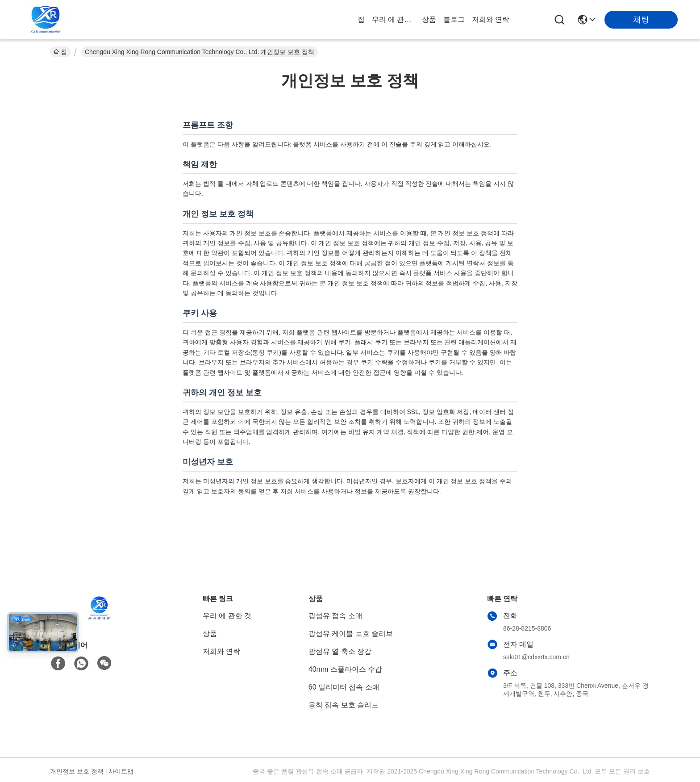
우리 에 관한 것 (393, 19)
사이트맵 (121, 771)
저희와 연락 (491, 19)
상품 (429, 19)
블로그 (454, 19)
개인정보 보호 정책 (77, 771)
